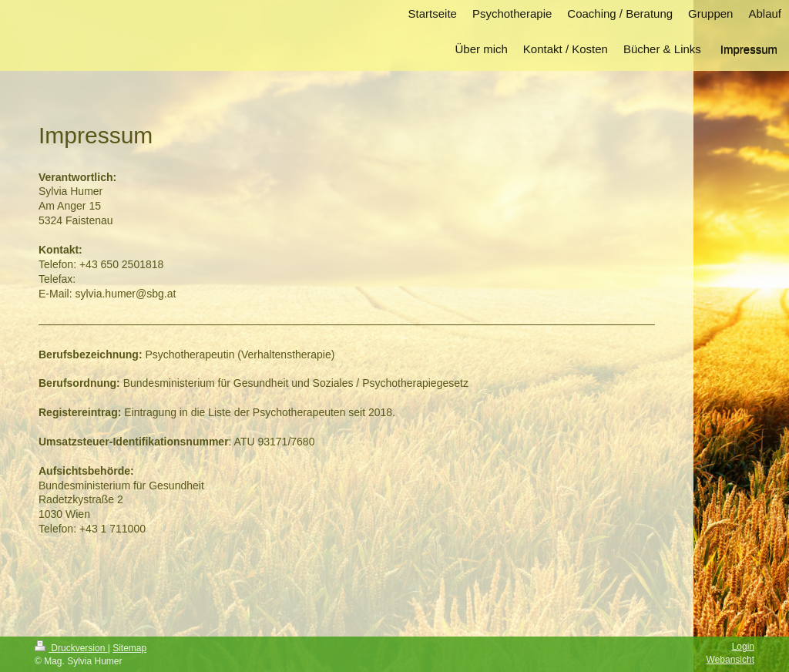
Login (743, 647)
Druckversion (71, 648)
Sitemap (129, 648)
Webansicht (730, 660)
